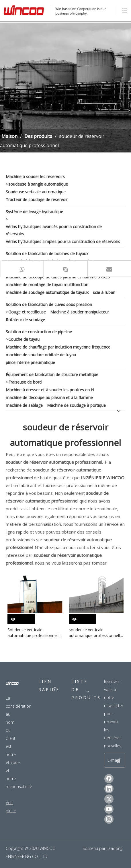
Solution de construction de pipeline (39, 332)
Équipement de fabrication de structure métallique (52, 375)
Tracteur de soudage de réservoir (37, 200)
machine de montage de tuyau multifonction (47, 285)
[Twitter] (109, 799)
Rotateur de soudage (25, 320)
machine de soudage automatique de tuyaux (47, 292)
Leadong (114, 848)
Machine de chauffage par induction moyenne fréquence (58, 347)
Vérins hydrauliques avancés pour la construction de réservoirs (54, 230)
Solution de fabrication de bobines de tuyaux (47, 254)
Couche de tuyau (24, 339)
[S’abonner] (118, 760)
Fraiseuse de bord (25, 382)
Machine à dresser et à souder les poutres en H (50, 390)
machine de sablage (24, 405)
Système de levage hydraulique (34, 212)
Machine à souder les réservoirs (35, 177)
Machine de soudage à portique (76, 405)
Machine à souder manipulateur (80, 312)
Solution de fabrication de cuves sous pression (49, 304)
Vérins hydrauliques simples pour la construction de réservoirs (63, 241)
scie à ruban (104, 292)
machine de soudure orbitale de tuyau (41, 355)
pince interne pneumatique (30, 362)
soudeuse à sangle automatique (38, 184)
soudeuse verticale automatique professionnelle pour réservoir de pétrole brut (96, 633)
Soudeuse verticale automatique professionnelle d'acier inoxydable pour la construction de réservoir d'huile (34, 633)
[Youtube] (109, 809)
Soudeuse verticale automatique (36, 192)
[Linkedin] (109, 789)
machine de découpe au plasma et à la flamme (49, 398)
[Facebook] (109, 779)
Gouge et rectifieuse (27, 312)
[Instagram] (109, 819)
